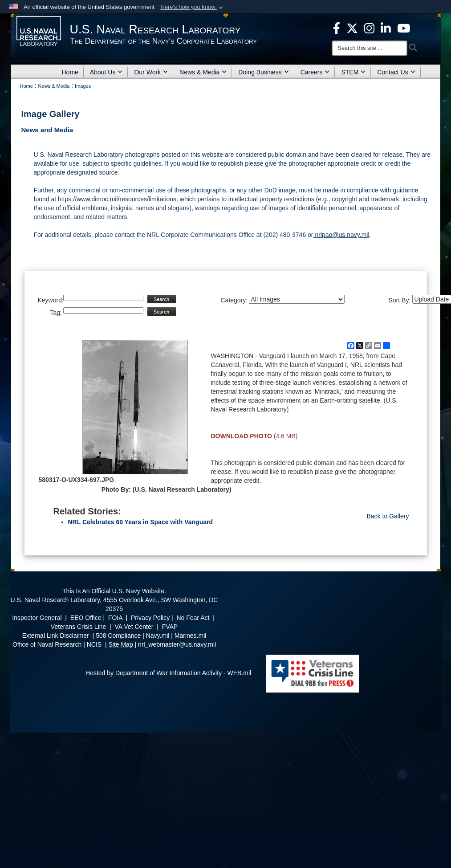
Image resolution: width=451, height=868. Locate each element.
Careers (315, 72)
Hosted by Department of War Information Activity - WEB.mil (168, 673)
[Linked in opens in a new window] (386, 28)
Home (70, 72)
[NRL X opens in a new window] (352, 28)
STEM (353, 72)
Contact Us (396, 72)
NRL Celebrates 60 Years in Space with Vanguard (141, 522)
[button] (193, 7)
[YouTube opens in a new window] (404, 28)
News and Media (47, 130)
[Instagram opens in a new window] (369, 28)
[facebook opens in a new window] (337, 28)
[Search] (370, 48)
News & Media (203, 72)
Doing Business (263, 72)
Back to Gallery (388, 516)
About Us (106, 72)
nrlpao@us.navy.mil (341, 235)
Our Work (151, 72)
